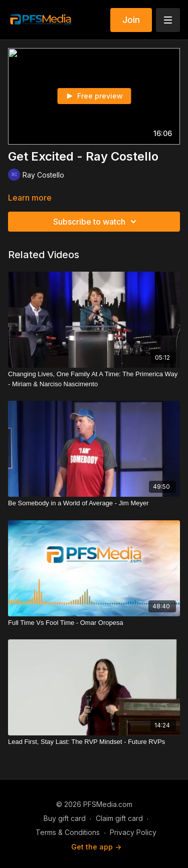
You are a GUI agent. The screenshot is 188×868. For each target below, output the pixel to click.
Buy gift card (65, 818)
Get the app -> (96, 847)
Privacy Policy (133, 832)
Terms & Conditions (68, 832)
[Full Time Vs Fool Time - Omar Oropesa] (94, 623)
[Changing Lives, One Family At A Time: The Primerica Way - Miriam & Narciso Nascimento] (94, 379)
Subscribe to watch (96, 222)
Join (131, 20)
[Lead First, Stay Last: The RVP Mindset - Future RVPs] (94, 742)
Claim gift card (119, 818)
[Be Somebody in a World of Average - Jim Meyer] (94, 503)
